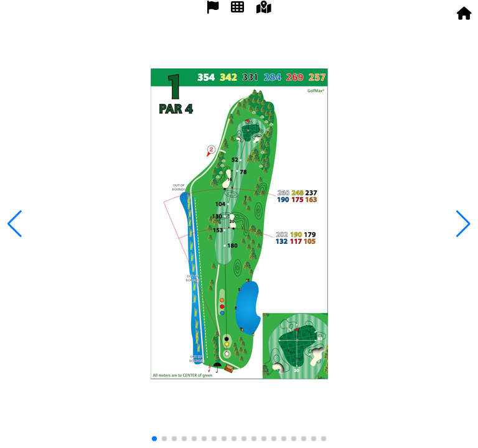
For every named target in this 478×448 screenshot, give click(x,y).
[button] (463, 224)
